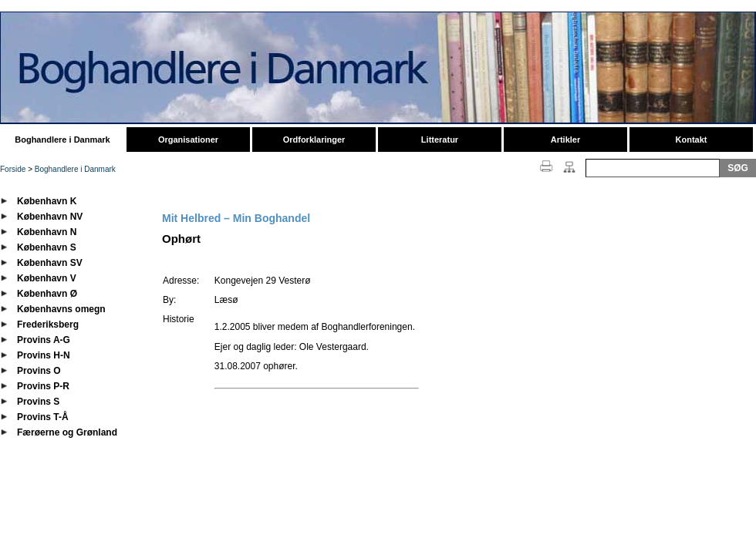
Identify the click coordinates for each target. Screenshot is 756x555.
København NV (50, 217)
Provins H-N (44, 355)
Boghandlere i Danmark (62, 140)
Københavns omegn (61, 309)
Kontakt (692, 140)
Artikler (566, 140)
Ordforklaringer (314, 140)
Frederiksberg (48, 325)
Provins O (39, 371)
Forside (13, 169)
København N (47, 232)
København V (47, 278)
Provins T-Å (43, 417)
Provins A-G (44, 340)
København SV (50, 263)
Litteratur (440, 140)
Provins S (38, 402)
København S (47, 247)
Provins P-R (43, 386)
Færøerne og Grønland (67, 432)
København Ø (47, 294)
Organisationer (188, 140)
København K (47, 201)
